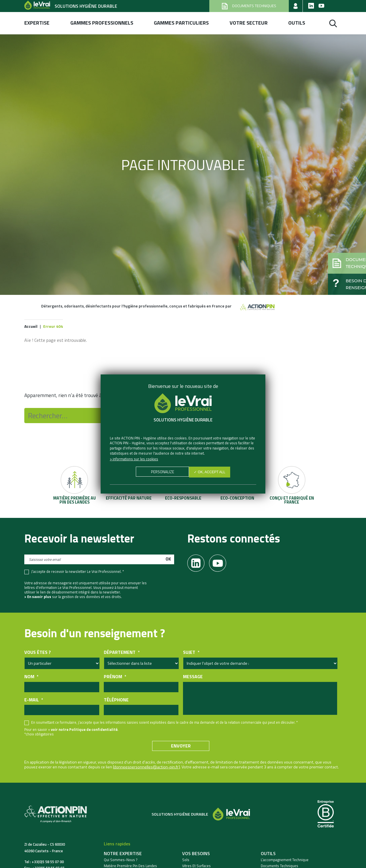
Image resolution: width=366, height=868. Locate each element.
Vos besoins (196, 854)
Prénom (115, 677)
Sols (186, 861)
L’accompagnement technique (285, 861)
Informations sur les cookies (135, 459)
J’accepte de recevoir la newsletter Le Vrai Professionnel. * (77, 572)
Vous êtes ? (38, 653)
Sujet (191, 653)
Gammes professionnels (102, 23)
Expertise (37, 23)
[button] (336, 254)
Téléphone (116, 701)
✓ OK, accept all (211, 473)
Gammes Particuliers (181, 23)
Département (122, 653)
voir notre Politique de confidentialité (84, 730)
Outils (297, 23)
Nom (31, 677)
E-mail (34, 701)
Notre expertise (123, 854)
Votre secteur (249, 23)
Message (193, 677)
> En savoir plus (38, 597)
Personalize (161, 473)
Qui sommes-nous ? (121, 861)
